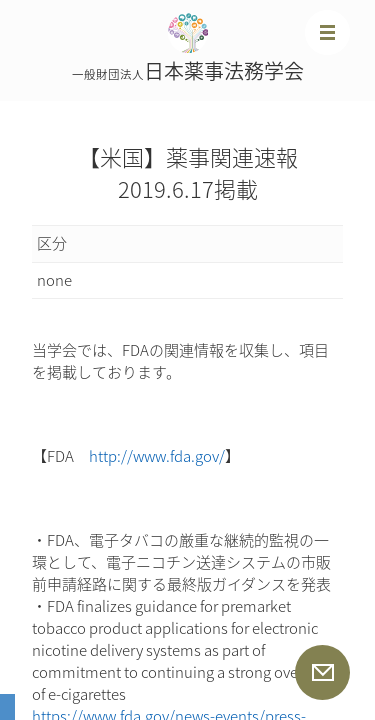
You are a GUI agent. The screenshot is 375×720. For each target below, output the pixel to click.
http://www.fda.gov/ (157, 456)
